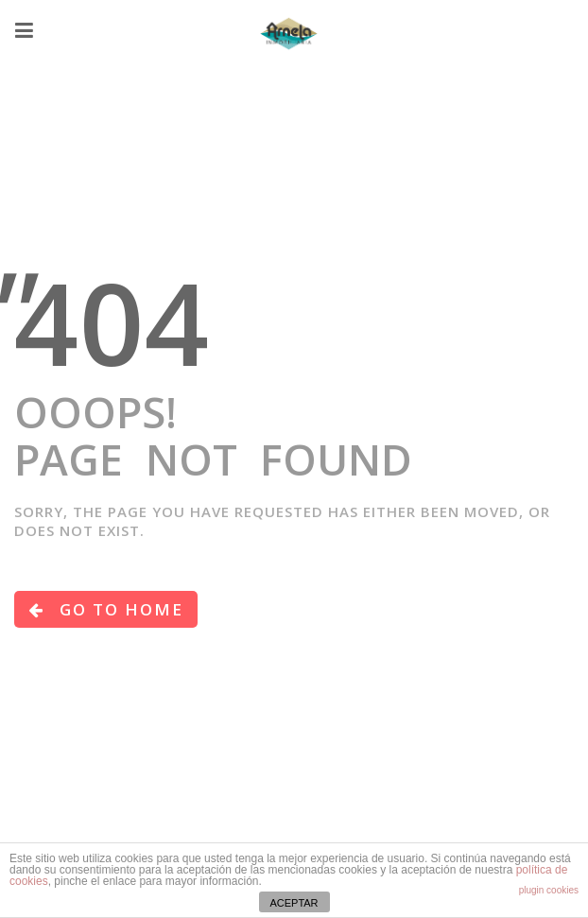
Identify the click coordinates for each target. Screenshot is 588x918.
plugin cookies (549, 890)
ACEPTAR (294, 903)
